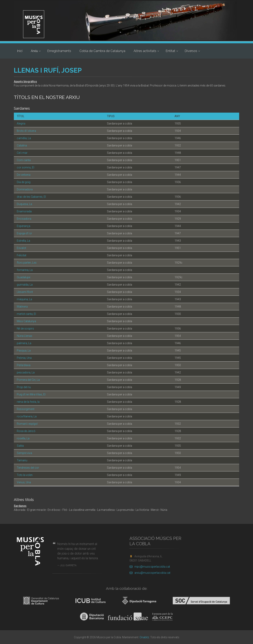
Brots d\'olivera (26, 131)
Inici (20, 51)
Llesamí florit (25, 292)
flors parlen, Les (27, 263)
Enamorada (24, 211)
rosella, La (23, 438)
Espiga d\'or (24, 233)
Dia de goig (24, 182)
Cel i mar (22, 153)
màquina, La (24, 299)
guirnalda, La (25, 285)
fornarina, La (25, 270)
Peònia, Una (24, 358)
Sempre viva (24, 453)
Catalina (22, 145)
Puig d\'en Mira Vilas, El (31, 394)
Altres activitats (145, 51)
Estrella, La (23, 241)
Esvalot (21, 248)
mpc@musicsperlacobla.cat (150, 567)
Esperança (24, 226)
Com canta (24, 160)
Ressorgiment (26, 409)
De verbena (24, 175)
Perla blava (24, 365)
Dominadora (25, 189)
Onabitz (144, 637)
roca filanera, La (27, 416)
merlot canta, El (26, 314)
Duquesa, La (24, 204)
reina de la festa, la (28, 402)
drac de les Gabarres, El (31, 197)
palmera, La (24, 343)
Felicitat (22, 255)
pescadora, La (26, 372)
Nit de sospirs (25, 329)
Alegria (21, 123)
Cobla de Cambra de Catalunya (102, 51)
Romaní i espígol (27, 424)
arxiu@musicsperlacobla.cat (150, 573)
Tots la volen (25, 475)
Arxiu (34, 51)
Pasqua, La (24, 350)
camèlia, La (24, 138)
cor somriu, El (25, 167)
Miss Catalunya (26, 321)
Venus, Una (24, 482)
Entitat (170, 51)
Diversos (191, 51)
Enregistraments (59, 51)
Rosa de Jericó (26, 431)
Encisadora (24, 219)
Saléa (20, 446)
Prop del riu (24, 387)
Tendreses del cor (28, 468)
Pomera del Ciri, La (28, 380)
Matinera (22, 307)
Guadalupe (24, 277)
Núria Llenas (25, 336)
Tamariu (22, 460)
